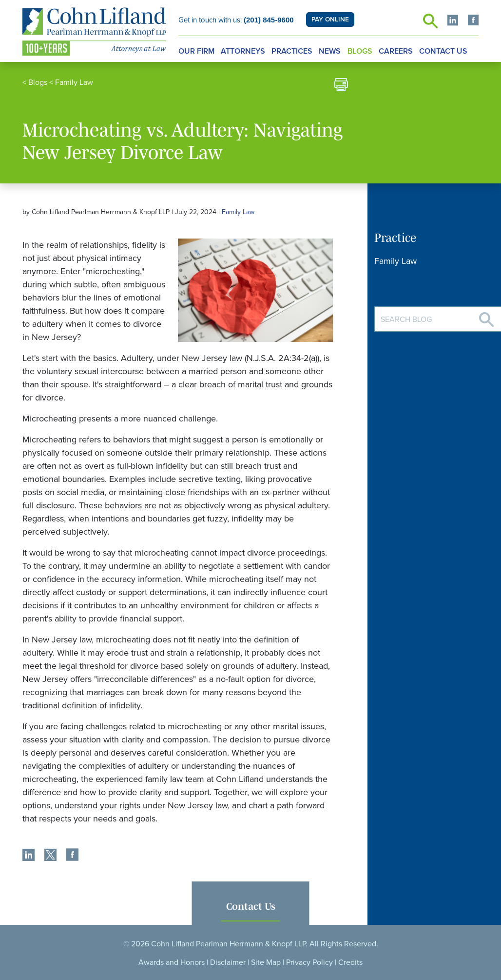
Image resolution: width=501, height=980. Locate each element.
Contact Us (443, 51)
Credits (350, 962)
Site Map (266, 962)
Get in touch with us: (236, 20)
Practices (292, 51)
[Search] (486, 316)
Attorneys (243, 51)
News (330, 51)
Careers (396, 51)
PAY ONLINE (330, 20)
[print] (341, 86)
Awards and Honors (172, 962)
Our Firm (196, 51)
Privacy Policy (309, 962)
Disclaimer (228, 962)
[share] (29, 856)
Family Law (74, 82)
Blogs (360, 51)
